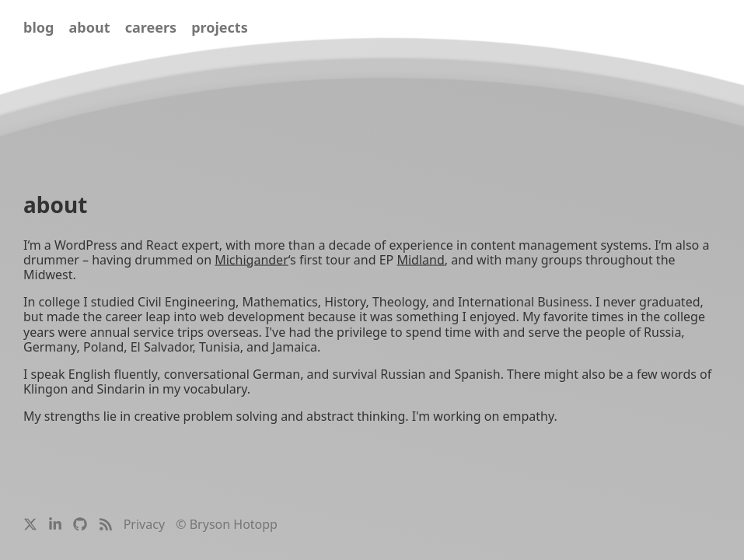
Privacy (144, 524)
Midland (420, 259)
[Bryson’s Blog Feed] (106, 527)
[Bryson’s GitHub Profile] (80, 527)
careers (151, 27)
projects (220, 27)
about (90, 27)
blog (38, 27)
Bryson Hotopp (234, 524)
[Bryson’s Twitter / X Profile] (30, 527)
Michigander (251, 259)
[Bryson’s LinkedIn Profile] (55, 527)
